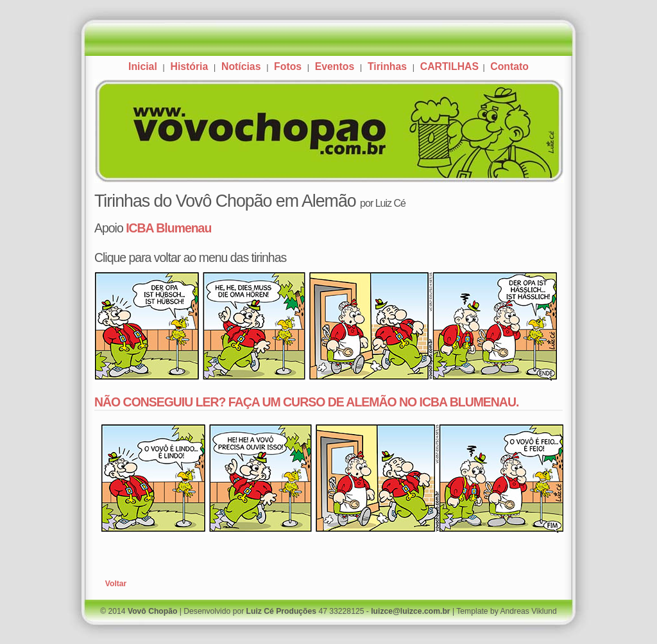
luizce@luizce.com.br (410, 611)
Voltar (116, 584)
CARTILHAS (451, 66)
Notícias (241, 66)
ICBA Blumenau (168, 228)
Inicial (143, 66)
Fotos (288, 66)
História (189, 66)
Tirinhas (387, 66)
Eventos (335, 66)
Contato (509, 66)
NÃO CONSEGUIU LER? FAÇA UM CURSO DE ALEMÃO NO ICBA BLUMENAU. (306, 402)
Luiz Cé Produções (281, 611)
